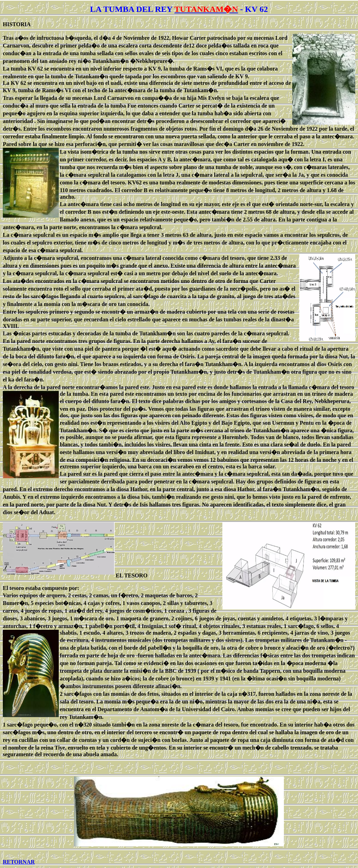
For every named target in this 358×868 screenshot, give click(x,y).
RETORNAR (19, 862)
